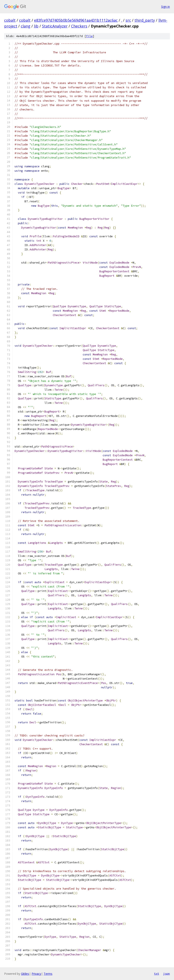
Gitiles (25, 974)
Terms (48, 974)
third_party (145, 20)
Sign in (165, 7)
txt (157, 974)
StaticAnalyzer (55, 26)
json (167, 974)
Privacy (36, 974)
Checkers (79, 26)
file (89, 36)
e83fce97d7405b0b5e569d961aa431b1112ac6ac (76, 20)
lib (36, 26)
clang (26, 26)
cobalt (10, 20)
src (128, 20)
